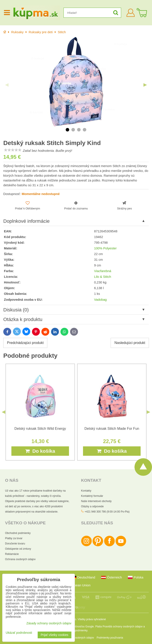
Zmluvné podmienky (76, 630)
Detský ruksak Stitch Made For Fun (112, 429)
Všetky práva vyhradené (92, 619)
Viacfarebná (103, 271)
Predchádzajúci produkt (25, 343)
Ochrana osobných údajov (20, 559)
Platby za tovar (14, 538)
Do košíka (40, 451)
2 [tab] (73, 130)
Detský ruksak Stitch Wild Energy (40, 429)
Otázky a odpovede (92, 506)
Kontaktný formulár (92, 496)
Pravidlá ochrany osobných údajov (123, 627)
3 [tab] (79, 130)
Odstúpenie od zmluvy (18, 549)
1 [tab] (67, 130)
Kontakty (86, 491)
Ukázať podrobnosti (19, 633)
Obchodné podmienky (18, 533)
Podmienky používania (110, 638)
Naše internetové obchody (96, 501)
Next (145, 85)
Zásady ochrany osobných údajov (49, 623)
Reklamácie (12, 554)
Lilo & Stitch (103, 277)
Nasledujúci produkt (130, 343)
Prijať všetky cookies (55, 635)
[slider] (13, 150)
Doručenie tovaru (15, 544)
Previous (7, 85)
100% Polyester (105, 248)
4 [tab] (85, 130)
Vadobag (100, 300)
